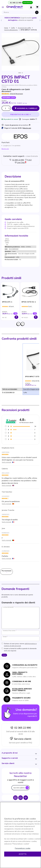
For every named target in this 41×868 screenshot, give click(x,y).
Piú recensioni (6, 571)
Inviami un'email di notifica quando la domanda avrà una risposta (20, 650)
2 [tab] (22, 73)
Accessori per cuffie (24, 28)
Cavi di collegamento (11, 30)
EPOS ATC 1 (7, 302)
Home (6, 28)
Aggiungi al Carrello (27, 108)
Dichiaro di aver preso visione (20, 645)
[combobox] (21, 12)
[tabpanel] (10, 301)
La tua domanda (8, 607)
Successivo (23, 324)
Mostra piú (27, 128)
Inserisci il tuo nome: (9, 631)
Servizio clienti (21, 739)
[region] (20, 835)
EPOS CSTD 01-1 (29, 302)
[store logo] (15, 7)
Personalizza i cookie (23, 848)
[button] (10, 753)
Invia (4, 655)
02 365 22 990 (21, 728)
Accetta (23, 854)
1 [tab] (20, 73)
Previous (1, 20)
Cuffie (13, 28)
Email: (5, 637)
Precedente (18, 324)
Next (40, 20)
